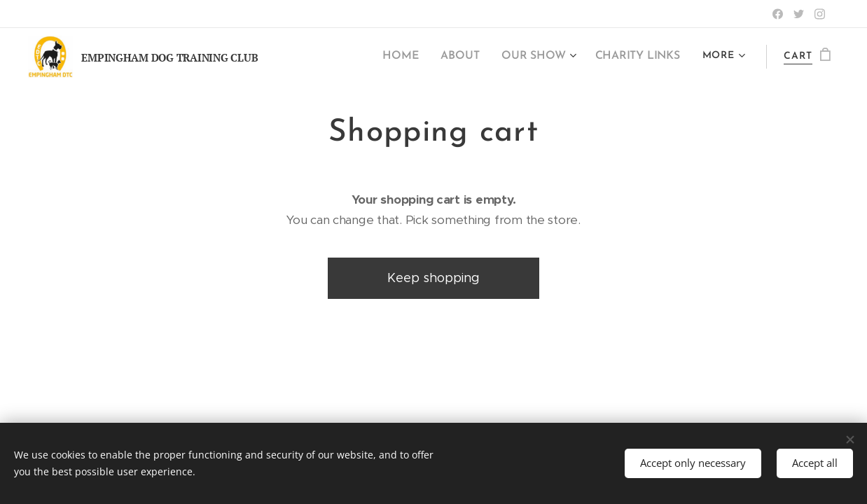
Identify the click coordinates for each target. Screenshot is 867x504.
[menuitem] (414, 57)
